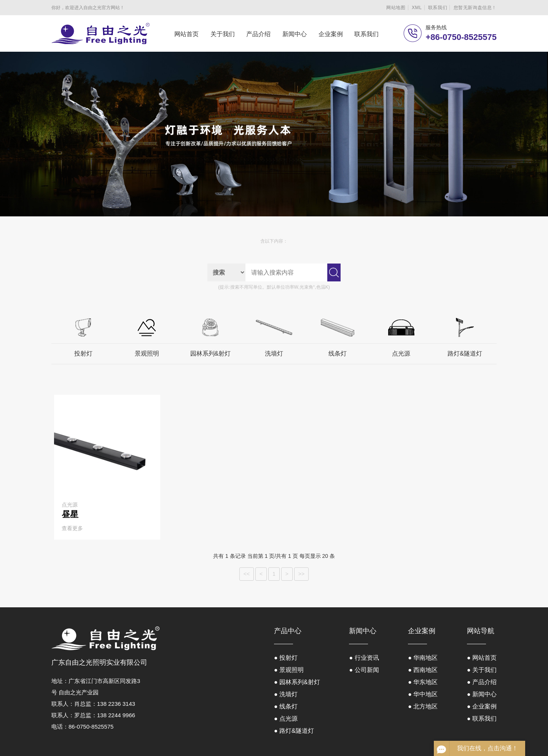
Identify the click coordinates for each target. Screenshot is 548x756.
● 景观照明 (289, 670)
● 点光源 (286, 719)
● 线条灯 (286, 706)
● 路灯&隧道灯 (294, 731)
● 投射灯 (286, 658)
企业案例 (331, 34)
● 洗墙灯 (286, 694)
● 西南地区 (423, 670)
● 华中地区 (423, 694)
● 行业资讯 (364, 658)
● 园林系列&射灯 (297, 682)
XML (417, 8)
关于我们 (223, 34)
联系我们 (438, 8)
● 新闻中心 (482, 694)
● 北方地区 (423, 706)
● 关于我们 (482, 670)
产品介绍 (258, 34)
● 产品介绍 (482, 682)
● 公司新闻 (364, 670)
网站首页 (186, 34)
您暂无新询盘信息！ (475, 8)
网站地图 (396, 8)
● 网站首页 (482, 658)
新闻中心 (295, 34)
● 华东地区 (423, 682)
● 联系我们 (482, 719)
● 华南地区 (423, 658)
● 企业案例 (482, 706)
